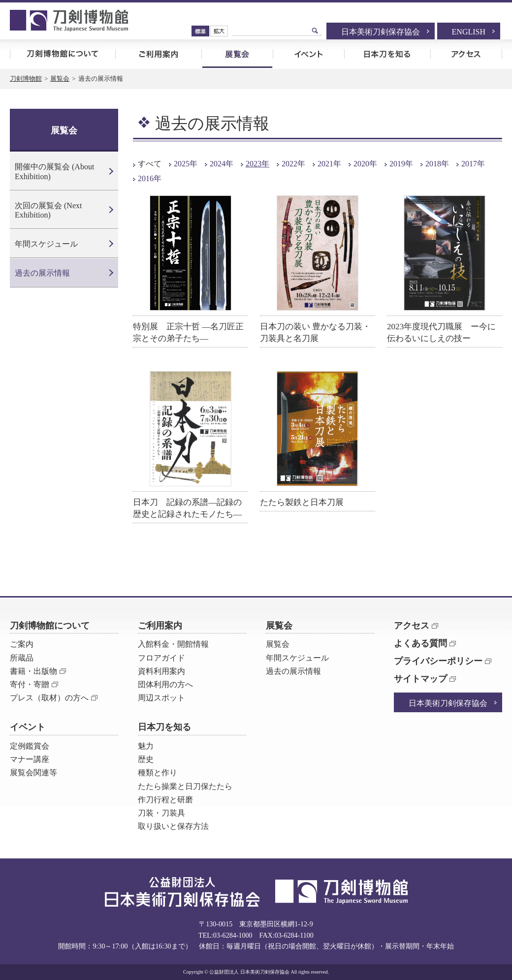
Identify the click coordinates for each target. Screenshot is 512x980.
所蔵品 (22, 658)
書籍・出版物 (33, 671)
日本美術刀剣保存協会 (381, 32)
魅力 (146, 746)
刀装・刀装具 (161, 813)
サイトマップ (420, 679)
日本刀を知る (387, 54)
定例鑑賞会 (30, 746)
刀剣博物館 (26, 79)
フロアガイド (161, 658)
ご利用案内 (158, 54)
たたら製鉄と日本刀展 (302, 502)
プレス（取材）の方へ (49, 698)
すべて (150, 164)
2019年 (401, 164)
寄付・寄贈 (30, 684)
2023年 (257, 164)
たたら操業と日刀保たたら (185, 786)
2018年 (437, 164)
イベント (308, 54)
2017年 (473, 164)
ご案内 (22, 644)
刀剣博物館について (63, 54)
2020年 (365, 164)
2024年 (222, 164)
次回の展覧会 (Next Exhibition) (48, 210)
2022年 (293, 164)
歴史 (146, 759)
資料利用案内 (161, 671)
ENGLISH (469, 32)
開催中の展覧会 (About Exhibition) (54, 171)
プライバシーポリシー (438, 661)
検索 (315, 31)
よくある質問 (420, 643)
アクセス (466, 54)
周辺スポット (161, 698)
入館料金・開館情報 (173, 644)
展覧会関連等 (33, 773)
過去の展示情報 (42, 273)
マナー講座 (30, 759)
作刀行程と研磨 (165, 800)
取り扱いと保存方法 (173, 826)
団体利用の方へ (165, 684)
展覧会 (237, 54)
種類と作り (158, 773)
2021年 (329, 164)
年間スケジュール (46, 244)
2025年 (186, 164)
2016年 (150, 178)
